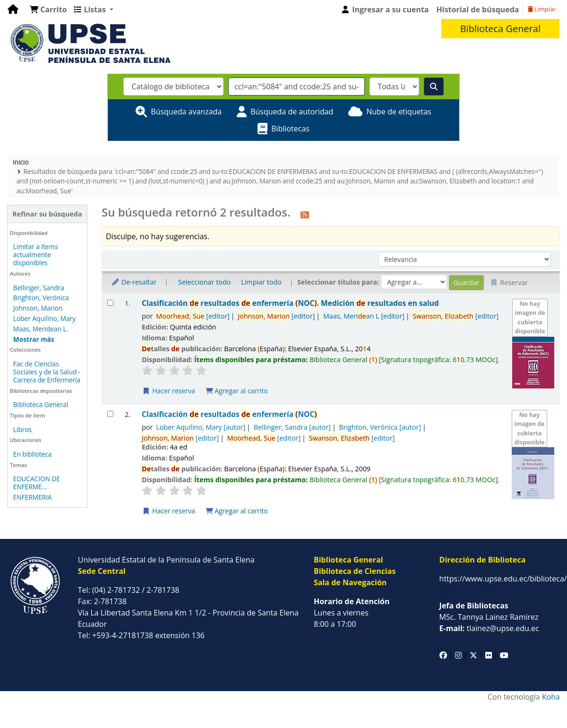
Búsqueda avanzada (186, 112)
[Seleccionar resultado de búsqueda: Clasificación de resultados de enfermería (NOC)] (110, 414)
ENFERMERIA (33, 497)
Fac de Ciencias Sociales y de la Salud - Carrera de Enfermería (47, 372)
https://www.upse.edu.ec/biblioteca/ (503, 579)
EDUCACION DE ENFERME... (37, 483)
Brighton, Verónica (41, 298)
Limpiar (542, 9)
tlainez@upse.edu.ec (489, 628)
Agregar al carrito (237, 391)
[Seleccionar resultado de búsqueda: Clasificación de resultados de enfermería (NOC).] (110, 303)
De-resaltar (134, 282)
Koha (551, 697)
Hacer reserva (169, 391)
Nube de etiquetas (399, 112)
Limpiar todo (261, 282)
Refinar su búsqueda (47, 214)
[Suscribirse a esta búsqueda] (305, 214)
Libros (22, 429)
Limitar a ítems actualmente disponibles (36, 255)
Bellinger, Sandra (39, 288)
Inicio (21, 162)
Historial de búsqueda (478, 9)
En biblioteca (33, 454)
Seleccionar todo (204, 282)
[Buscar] (434, 87)
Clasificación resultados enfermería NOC (229, 414)
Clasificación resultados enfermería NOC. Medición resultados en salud (290, 303)
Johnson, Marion (38, 308)
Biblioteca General (41, 404)
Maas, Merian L (364, 316)
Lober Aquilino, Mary (44, 318)
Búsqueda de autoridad (292, 112)
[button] (48, 9)
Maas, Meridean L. (41, 329)
